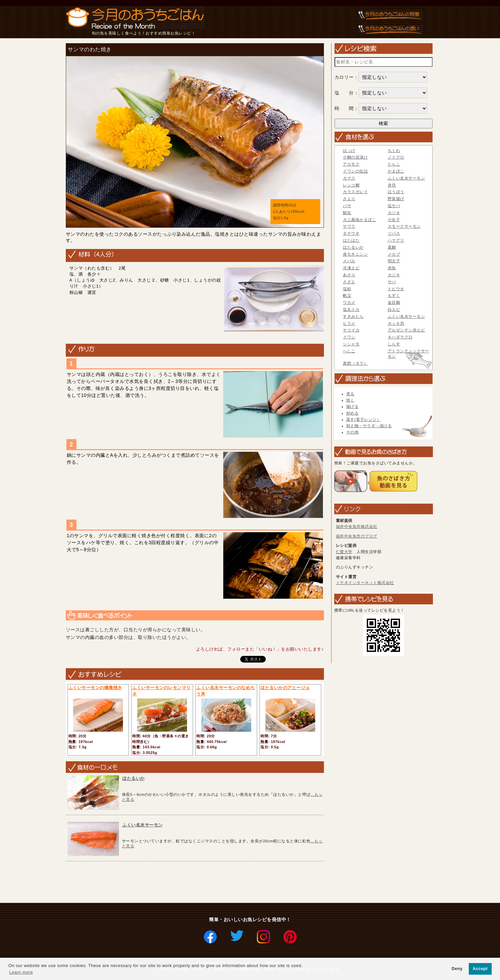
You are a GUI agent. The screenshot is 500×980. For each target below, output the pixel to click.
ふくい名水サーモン (143, 825)
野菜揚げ (396, 199)
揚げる (352, 407)
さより (349, 199)
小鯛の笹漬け (355, 157)
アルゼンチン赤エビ (406, 330)
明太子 (394, 261)
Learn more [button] (21, 972)
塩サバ (394, 206)
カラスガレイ (355, 192)
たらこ (394, 164)
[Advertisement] (185, 883)
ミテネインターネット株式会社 (365, 583)
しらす (394, 344)
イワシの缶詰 (355, 171)
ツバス (394, 233)
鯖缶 (347, 213)
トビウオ (396, 289)
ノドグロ (396, 157)
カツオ (394, 213)
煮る (350, 394)
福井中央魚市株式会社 (357, 527)
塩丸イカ (351, 309)
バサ (347, 206)
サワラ (349, 226)
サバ (392, 282)
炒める (352, 413)
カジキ (394, 275)
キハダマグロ (400, 337)
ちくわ (394, 151)
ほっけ (349, 151)
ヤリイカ (351, 330)
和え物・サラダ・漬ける (369, 426)
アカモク (351, 164)
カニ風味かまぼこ (359, 220)
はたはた (351, 240)
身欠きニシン (355, 254)
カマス (349, 178)
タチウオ (351, 233)
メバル (349, 261)
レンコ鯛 (351, 185)
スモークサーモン (404, 226)
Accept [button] (480, 969)
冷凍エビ (351, 268)
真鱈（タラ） (355, 363)
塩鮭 (347, 289)
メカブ (394, 254)
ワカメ (349, 303)
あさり (349, 275)
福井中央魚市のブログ (357, 536)
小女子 (394, 220)
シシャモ (351, 344)
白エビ (394, 309)
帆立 (347, 296)
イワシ (349, 337)
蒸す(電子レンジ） (363, 420)
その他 (352, 432)
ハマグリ (396, 240)
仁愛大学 (344, 552)
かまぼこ (396, 171)
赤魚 (392, 268)
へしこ (349, 351)
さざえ (349, 282)
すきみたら (353, 316)
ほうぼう (396, 192)
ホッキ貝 (396, 323)
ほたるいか (134, 778)
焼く (350, 400)
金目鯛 (394, 303)
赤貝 (392, 185)
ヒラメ (349, 323)
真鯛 (392, 247)
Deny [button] (457, 969)
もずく (394, 296)
